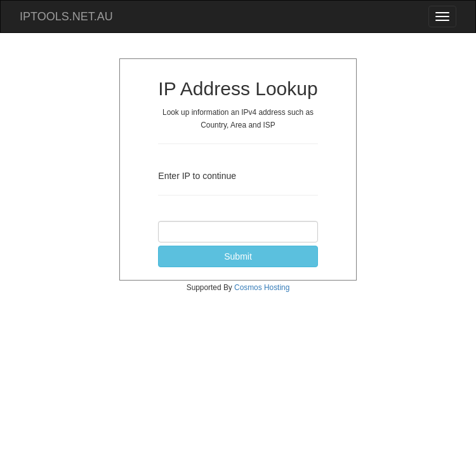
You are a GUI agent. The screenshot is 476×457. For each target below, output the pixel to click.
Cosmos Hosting (262, 288)
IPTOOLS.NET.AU (66, 17)
